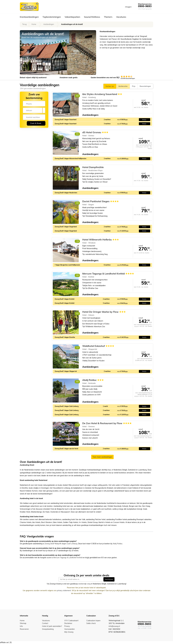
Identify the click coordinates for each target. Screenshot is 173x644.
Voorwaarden (70, 629)
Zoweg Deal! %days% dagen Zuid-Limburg (61, 544)
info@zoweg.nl (114, 626)
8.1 (78, 134)
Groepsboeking (48, 629)
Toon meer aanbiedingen (102, 457)
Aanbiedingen (49, 24)
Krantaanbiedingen (29, 17)
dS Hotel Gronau (95, 132)
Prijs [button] (134, 86)
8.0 (78, 169)
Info (21, 626)
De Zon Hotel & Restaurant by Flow (107, 423)
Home (34, 24)
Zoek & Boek (36, 123)
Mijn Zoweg (69, 632)
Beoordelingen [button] (145, 86)
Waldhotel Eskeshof (98, 346)
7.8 (78, 241)
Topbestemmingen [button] (52, 17)
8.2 (78, 96)
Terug (24, 24)
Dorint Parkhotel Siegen (100, 201)
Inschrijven (109, 579)
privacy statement (64, 591)
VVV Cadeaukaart (71, 621)
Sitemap (23, 623)
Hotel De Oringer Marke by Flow (104, 312)
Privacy (67, 626)
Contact (45, 623)
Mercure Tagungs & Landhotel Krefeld (108, 274)
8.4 (78, 203)
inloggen (128, 7)
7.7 (78, 348)
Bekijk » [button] (145, 120)
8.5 (78, 275)
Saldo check (91, 623)
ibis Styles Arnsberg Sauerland (102, 94)
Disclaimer (68, 623)
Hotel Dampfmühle (93, 167)
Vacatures (121, 17)
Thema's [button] (108, 17)
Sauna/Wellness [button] (92, 17)
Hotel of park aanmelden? (52, 626)
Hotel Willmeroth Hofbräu (101, 240)
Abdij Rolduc (93, 380)
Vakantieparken (72, 17)
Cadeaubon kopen (93, 621)
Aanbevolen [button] (123, 86)
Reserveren (24, 629)
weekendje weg (84, 584)
